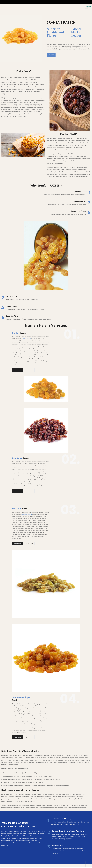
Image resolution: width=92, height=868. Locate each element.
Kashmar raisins (27, 514)
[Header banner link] (46, 2)
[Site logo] (88, 7)
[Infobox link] (46, 193)
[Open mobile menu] (2, 7)
